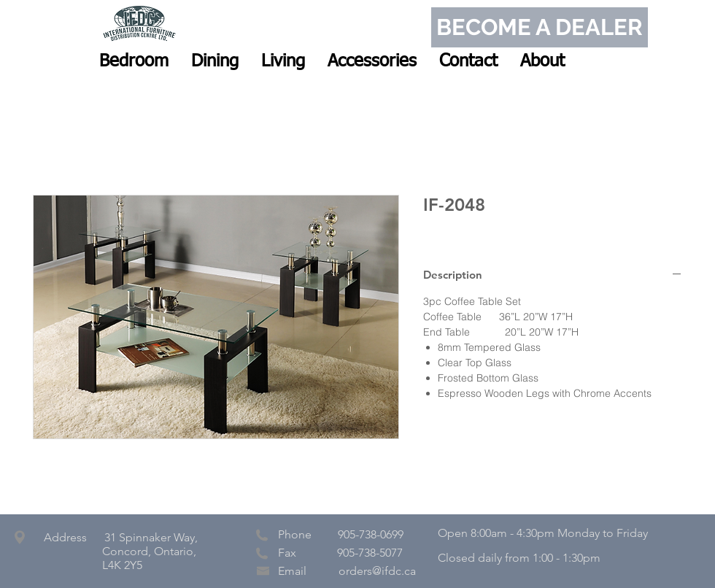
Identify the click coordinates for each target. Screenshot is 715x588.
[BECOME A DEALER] (540, 27)
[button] (134, 61)
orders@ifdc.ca (377, 571)
